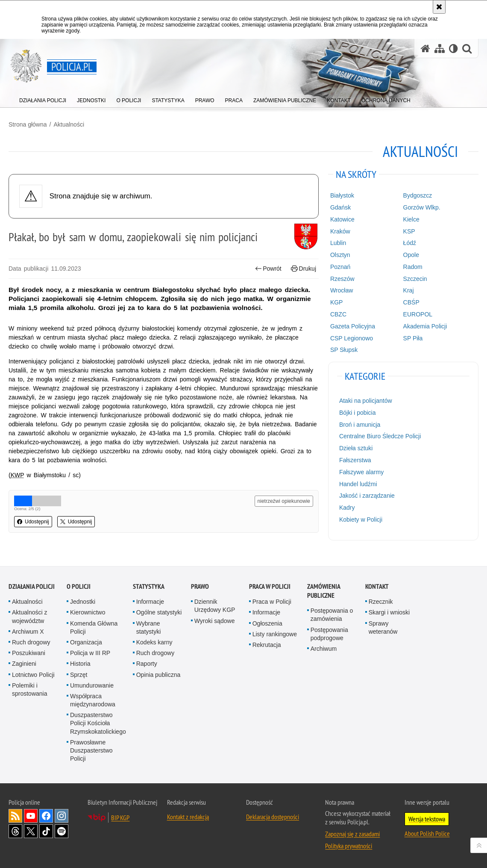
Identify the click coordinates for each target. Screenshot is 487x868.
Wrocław (342, 290)
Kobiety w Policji (361, 520)
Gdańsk (340, 207)
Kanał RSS (15, 816)
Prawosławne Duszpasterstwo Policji (91, 750)
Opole (411, 255)
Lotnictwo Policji (33, 675)
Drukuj (304, 269)
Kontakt (377, 586)
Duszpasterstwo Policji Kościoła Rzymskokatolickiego (98, 723)
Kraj (409, 290)
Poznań (340, 267)
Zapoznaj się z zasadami (352, 834)
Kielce (411, 219)
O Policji (79, 586)
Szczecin (415, 279)
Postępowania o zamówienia (332, 615)
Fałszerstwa (355, 460)
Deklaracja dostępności (273, 817)
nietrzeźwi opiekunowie (284, 501)
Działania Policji (32, 586)
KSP (409, 231)
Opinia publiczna (158, 675)
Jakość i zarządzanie (367, 496)
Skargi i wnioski (389, 612)
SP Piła (413, 338)
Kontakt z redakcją (188, 817)
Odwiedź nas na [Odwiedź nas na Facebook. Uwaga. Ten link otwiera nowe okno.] (46, 816)
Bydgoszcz (418, 195)
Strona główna (28, 124)
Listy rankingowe (275, 634)
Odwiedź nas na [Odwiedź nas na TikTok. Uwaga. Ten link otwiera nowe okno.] (46, 831)
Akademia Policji (425, 326)
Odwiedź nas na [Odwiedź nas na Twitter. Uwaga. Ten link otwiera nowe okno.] (31, 831)
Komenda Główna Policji (94, 627)
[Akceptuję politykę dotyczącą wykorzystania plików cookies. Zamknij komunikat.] (439, 7)
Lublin (338, 243)
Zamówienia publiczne (324, 591)
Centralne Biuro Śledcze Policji (380, 436)
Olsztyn (340, 255)
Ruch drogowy (31, 642)
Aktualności (69, 124)
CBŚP (411, 302)
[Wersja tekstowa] (453, 49)
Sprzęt (79, 675)
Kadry (347, 508)
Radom (413, 267)
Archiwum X (28, 632)
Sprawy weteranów (383, 627)
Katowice (342, 219)
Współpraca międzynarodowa (93, 700)
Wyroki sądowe (215, 621)
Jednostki (83, 602)
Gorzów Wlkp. (422, 207)
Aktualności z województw (29, 616)
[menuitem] (43, 99)
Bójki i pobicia (358, 413)
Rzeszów (342, 279)
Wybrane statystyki (149, 627)
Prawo (200, 586)
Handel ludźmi (358, 484)
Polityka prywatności (349, 846)
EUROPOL (418, 314)
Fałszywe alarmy (361, 472)
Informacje (150, 602)
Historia (80, 664)
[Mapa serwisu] (440, 49)
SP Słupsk (344, 350)
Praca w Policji (270, 586)
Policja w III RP (90, 653)
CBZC (338, 314)
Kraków (340, 231)
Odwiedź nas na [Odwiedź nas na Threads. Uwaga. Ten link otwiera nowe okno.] (15, 831)
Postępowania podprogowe (329, 634)
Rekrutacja (267, 645)
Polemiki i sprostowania (30, 689)
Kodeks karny (154, 642)
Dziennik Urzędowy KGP (215, 606)
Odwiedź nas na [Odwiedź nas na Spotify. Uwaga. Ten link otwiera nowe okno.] (62, 831)
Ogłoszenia (267, 623)
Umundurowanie (92, 685)
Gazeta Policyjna (353, 326)
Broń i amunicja (360, 425)
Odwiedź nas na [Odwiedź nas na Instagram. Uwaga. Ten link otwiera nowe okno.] (62, 816)
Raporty (147, 664)
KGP (337, 302)
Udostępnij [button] (33, 522)
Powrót (268, 269)
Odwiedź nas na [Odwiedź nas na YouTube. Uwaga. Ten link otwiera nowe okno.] (31, 816)
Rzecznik (381, 602)
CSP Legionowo (352, 338)
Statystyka (149, 586)
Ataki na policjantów (366, 401)
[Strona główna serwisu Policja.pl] (425, 49)
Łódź (410, 243)
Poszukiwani (29, 653)
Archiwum (324, 649)
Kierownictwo (88, 612)
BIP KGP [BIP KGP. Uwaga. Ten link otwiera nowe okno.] (120, 818)
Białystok (342, 195)
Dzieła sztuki (356, 448)
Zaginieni (24, 664)
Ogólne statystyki (159, 612)
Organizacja (86, 642)
